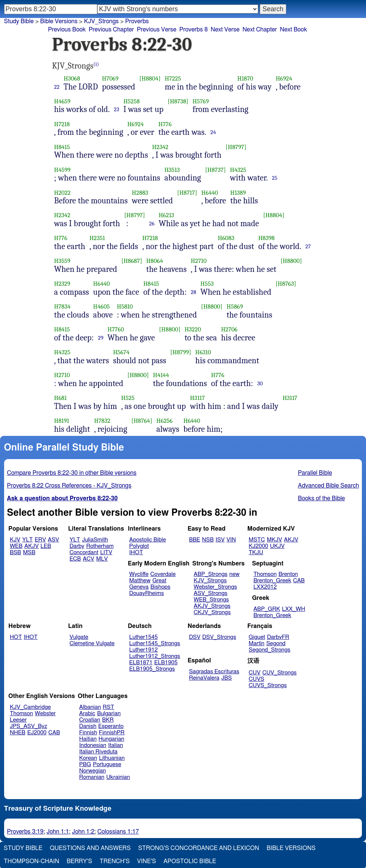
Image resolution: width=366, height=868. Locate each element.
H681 (61, 398)
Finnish (88, 733)
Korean (88, 758)
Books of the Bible (321, 498)
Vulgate (79, 637)
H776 (165, 124)
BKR (108, 720)
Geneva (139, 587)
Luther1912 (143, 650)
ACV (89, 559)
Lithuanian (112, 758)
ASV (54, 540)
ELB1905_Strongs (152, 669)
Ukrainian (118, 777)
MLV (102, 559)
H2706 (229, 329)
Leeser (18, 720)
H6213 (166, 215)
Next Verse (225, 30)
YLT (27, 540)
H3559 (62, 261)
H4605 (102, 306)
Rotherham (100, 546)
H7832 (102, 421)
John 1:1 (58, 832)
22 (57, 87)
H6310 (203, 352)
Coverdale (163, 574)
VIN (231, 540)
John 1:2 (83, 832)
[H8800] (291, 261)
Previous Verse (157, 30)
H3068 (72, 78)
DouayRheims (147, 593)
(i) (96, 64)
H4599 (62, 170)
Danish (88, 726)
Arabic (87, 714)
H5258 (132, 101)
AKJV (31, 546)
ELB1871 (141, 663)
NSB (208, 540)
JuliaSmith (95, 540)
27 (308, 246)
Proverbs (137, 21)
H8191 (62, 421)
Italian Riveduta (98, 752)
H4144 (161, 375)
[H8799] (181, 352)
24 (213, 132)
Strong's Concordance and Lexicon (199, 848)
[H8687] (132, 261)
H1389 (238, 193)
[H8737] (215, 170)
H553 (207, 284)
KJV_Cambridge (30, 707)
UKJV (277, 546)
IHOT (136, 553)
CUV (255, 673)
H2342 (160, 147)
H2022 (62, 193)
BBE (195, 540)
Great (159, 581)
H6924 (284, 78)
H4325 (238, 170)
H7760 (116, 329)
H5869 (235, 306)
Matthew (140, 581)
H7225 (173, 78)
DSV (195, 637)
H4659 (62, 101)
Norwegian (93, 771)
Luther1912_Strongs (155, 656)
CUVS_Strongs (268, 685)
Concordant (84, 553)
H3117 (198, 398)
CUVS (257, 679)
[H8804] (150, 78)
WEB (16, 546)
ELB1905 (166, 663)
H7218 (62, 124)
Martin (257, 644)
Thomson (265, 574)
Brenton (288, 574)
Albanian (90, 707)
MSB (29, 553)
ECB (75, 559)
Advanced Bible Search (328, 486)
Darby (77, 546)
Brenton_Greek (272, 581)
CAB (299, 581)
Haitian (88, 739)
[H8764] (142, 421)
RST (109, 707)
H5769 (201, 101)
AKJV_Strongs (212, 606)
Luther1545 (143, 637)
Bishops (160, 587)
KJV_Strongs (210, 581)
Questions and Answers (90, 848)
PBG (85, 764)
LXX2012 (265, 587)
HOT (16, 637)
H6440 (210, 193)
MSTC (257, 540)
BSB (15, 553)
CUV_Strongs (279, 673)
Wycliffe (139, 574)
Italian (116, 745)
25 (275, 178)
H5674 (121, 352)
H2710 (199, 261)
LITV (106, 553)
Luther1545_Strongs (155, 644)
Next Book (293, 30)
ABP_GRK (267, 609)
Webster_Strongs (216, 587)
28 (194, 292)
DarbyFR (278, 637)
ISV (220, 540)
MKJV (274, 540)
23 (116, 109)
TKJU (256, 553)
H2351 (97, 238)
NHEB (18, 733)
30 (260, 383)
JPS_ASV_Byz (28, 726)
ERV (40, 540)
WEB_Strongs (211, 600)
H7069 (110, 78)
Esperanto (111, 726)
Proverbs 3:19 (25, 832)
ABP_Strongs (211, 574)
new (234, 574)
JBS (226, 678)
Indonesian (93, 745)
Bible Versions (59, 21)
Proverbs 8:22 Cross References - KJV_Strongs (69, 486)
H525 (128, 398)
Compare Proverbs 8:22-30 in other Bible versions (72, 473)
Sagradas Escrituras (214, 672)
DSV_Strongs (219, 637)
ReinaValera (204, 678)
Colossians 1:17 (118, 832)
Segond (276, 644)
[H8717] (187, 193)
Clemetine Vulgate (92, 644)
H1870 (245, 78)
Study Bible (19, 21)
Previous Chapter (111, 30)
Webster (45, 714)
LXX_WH (293, 609)
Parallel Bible (315, 473)
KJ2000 (259, 546)
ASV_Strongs (211, 593)
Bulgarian (109, 714)
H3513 (172, 170)
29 (101, 338)
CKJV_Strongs (212, 612)
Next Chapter (260, 30)
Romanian (92, 777)
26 (152, 224)
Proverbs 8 (193, 30)
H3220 (193, 329)
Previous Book (67, 30)
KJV (15, 540)
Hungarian (111, 739)
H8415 (62, 147)
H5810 (125, 306)
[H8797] (236, 147)
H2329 (62, 284)
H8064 (155, 261)
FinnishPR (112, 733)
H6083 (226, 238)
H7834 (62, 306)
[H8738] (178, 101)
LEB (46, 546)
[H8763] (286, 284)
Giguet (257, 637)
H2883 (140, 193)
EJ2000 (37, 733)
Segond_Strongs (270, 650)
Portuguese (107, 764)
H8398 (266, 238)
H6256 (164, 421)
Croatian (90, 720)
